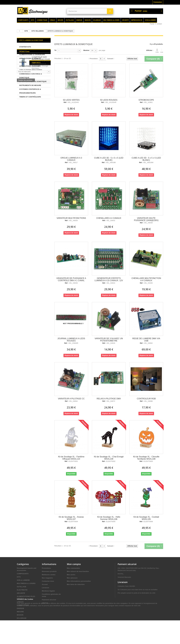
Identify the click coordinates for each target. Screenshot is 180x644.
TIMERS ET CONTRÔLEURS (30, 97)
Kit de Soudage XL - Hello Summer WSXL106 (109, 518)
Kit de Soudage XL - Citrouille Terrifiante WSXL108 (146, 458)
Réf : (65, 102)
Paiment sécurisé (127, 564)
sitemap (45, 603)
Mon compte (74, 564)
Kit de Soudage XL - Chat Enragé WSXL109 (109, 458)
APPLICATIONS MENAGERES (31, 70)
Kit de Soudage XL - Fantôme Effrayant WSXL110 (71, 458)
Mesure (60, 20)
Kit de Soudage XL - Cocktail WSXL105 (146, 518)
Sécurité (125, 20)
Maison (88, 20)
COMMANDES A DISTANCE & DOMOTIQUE (31, 76)
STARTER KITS (25, 47)
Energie (79, 20)
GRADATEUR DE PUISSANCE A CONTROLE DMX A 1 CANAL (71, 279)
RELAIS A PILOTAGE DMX (109, 399)
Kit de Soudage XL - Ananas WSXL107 (71, 518)
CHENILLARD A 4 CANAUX (109, 218)
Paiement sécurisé (49, 600)
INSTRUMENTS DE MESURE (30, 85)
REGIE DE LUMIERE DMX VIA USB (146, 340)
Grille (157, 51)
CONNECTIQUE (23, 605)
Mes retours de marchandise (78, 571)
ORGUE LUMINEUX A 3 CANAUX (71, 159)
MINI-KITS (23, 51)
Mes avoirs (71, 575)
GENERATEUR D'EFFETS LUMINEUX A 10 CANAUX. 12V (109, 279)
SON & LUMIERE (23, 580)
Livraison (45, 588)
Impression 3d (137, 20)
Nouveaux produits (49, 571)
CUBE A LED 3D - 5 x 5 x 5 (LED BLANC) (146, 159)
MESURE (20, 612)
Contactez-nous (48, 581)
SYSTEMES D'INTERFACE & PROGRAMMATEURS (30, 91)
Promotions (24, 105)
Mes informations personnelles (79, 581)
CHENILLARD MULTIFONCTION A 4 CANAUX (146, 279)
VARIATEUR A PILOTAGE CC (71, 399)
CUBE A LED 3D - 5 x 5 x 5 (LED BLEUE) (109, 159)
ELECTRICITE (22, 590)
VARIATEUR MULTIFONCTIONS (71, 218)
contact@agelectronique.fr (138, 613)
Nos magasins (47, 578)
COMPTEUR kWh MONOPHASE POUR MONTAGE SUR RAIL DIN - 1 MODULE (41, 114)
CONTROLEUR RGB (146, 399)
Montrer (86, 50)
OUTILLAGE (22, 587)
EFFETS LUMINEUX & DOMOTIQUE (33, 81)
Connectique (42, 20)
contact (159, 24)
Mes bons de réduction (76, 584)
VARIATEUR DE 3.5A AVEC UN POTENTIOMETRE (109, 340)
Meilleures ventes (49, 575)
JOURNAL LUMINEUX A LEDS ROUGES (71, 340)
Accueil (45, 584)
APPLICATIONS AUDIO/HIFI (30, 66)
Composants (23, 20)
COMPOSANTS (23, 574)
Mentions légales (48, 591)
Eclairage (97, 20)
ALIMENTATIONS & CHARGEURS (32, 55)
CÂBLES (20, 602)
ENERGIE (21, 608)
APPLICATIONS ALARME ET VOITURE (30, 60)
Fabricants (24, 142)
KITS (19, 577)
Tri (55, 50)
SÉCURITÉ (21, 593)
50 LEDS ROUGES (109, 100)
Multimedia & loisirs (111, 20)
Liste (162, 51)
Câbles (52, 20)
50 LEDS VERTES (71, 100)
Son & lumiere (150, 20)
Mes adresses (72, 578)
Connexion (158, 2)
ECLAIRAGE (22, 618)
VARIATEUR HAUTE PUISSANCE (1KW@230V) (146, 219)
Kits (33, 20)
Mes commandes (73, 568)
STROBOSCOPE (146, 100)
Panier (152, 24)
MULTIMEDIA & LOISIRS (26, 583)
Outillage (70, 20)
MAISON (20, 615)
